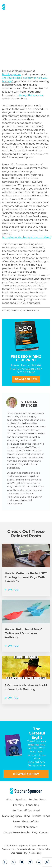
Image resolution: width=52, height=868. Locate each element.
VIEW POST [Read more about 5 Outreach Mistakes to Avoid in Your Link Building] (12, 698)
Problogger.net (11, 74)
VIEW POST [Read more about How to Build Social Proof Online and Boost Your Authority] (12, 646)
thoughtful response (32, 95)
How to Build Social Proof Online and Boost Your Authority (23, 633)
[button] (48, 7)
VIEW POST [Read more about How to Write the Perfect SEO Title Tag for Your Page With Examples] (12, 590)
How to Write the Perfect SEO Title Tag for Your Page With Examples (26, 577)
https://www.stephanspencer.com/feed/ (27, 237)
